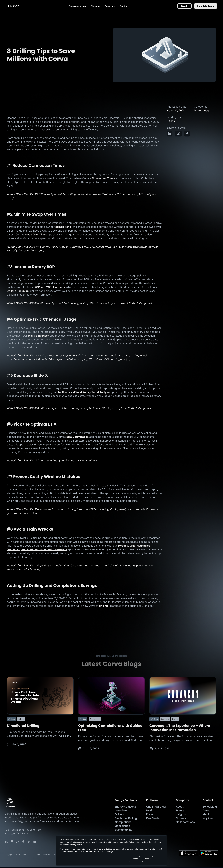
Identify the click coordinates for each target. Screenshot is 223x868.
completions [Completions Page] (63, 227)
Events (180, 811)
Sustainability (123, 830)
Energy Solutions (77, 6)
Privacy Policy (76, 845)
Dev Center (153, 819)
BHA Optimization (78, 437)
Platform (95, 6)
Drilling (119, 815)
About (180, 807)
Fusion (150, 815)
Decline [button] (147, 859)
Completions (123, 823)
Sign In (185, 6)
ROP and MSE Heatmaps (50, 287)
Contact (124, 6)
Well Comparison (39, 336)
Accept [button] (134, 859)
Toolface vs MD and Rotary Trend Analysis (84, 392)
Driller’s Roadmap (18, 291)
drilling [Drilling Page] (103, 607)
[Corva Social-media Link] (6, 842)
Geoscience (122, 827)
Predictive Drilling (126, 819)
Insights (181, 815)
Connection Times (103, 178)
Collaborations (185, 823)
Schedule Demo (206, 6)
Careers (181, 819)
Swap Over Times (36, 235)
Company (110, 6)
